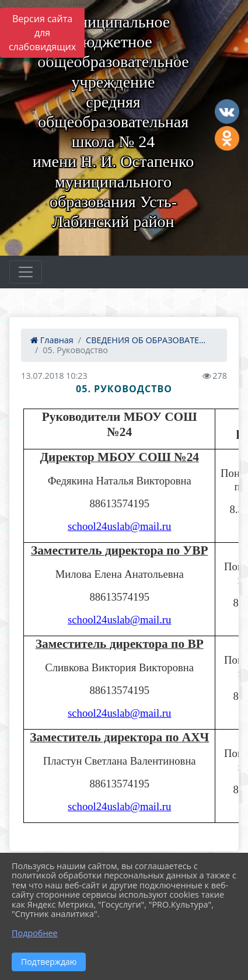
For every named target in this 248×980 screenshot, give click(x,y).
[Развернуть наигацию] (26, 272)
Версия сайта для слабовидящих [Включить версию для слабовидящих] (42, 33)
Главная (52, 340)
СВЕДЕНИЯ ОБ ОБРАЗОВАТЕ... (146, 340)
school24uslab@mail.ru (119, 526)
